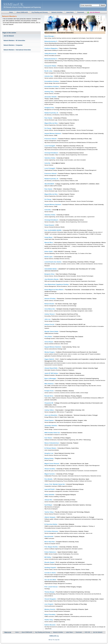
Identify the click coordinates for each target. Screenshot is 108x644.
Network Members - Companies (13, 45)
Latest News (70, 12)
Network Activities (57, 12)
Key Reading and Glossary (40, 12)
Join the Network (95, 12)
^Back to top (8, 632)
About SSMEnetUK (22, 12)
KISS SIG (87, 632)
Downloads (81, 12)
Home (11, 12)
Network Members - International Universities (17, 50)
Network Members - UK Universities (14, 41)
